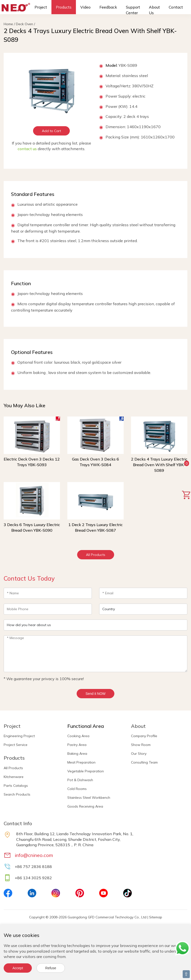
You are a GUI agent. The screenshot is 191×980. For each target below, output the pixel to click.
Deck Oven (24, 24)
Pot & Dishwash (80, 780)
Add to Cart (51, 131)
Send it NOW (95, 694)
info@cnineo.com (34, 855)
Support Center (133, 10)
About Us (154, 10)
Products (64, 7)
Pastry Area (77, 745)
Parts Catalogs (16, 786)
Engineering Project (19, 736)
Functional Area (86, 726)
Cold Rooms (77, 789)
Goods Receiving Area (85, 806)
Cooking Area (78, 736)
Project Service (16, 745)
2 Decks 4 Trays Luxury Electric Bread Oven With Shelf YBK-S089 (159, 465)
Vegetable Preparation (86, 771)
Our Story (139, 754)
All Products (96, 555)
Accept (18, 968)
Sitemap (156, 917)
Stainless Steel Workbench (89, 798)
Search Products (17, 794)
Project (41, 7)
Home (8, 24)
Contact (176, 7)
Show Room (141, 745)
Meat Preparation (81, 762)
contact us (27, 149)
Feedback (108, 7)
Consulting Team (144, 762)
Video (85, 7)
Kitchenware (14, 777)
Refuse (51, 968)
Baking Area (77, 754)
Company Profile (144, 736)
